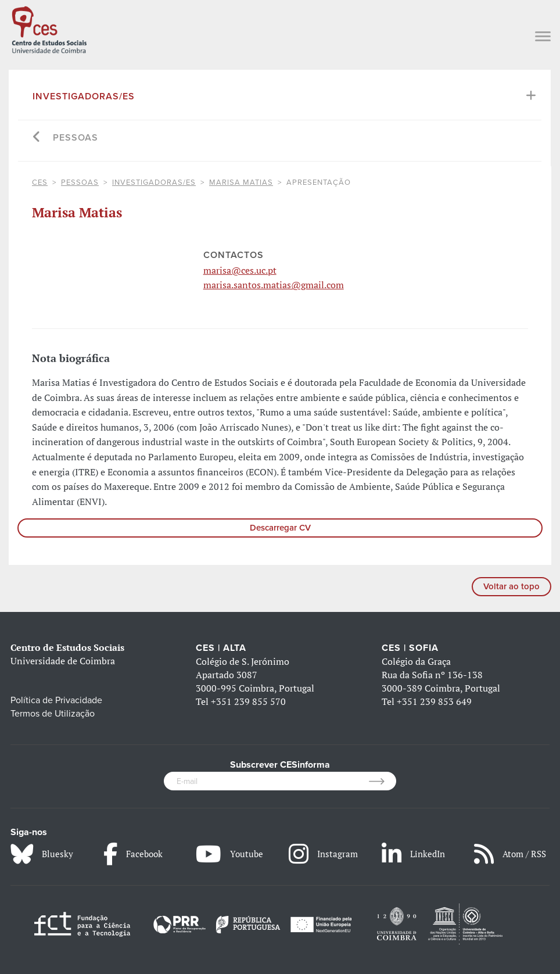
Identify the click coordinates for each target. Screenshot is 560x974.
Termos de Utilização (53, 714)
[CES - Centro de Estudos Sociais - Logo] (49, 28)
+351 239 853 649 (434, 701)
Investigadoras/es (84, 96)
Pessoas (76, 138)
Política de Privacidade (56, 700)
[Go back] (37, 138)
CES (40, 182)
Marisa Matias (241, 182)
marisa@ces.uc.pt (240, 270)
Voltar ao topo (511, 586)
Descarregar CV (280, 528)
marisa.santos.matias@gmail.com (274, 285)
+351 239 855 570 (248, 701)
